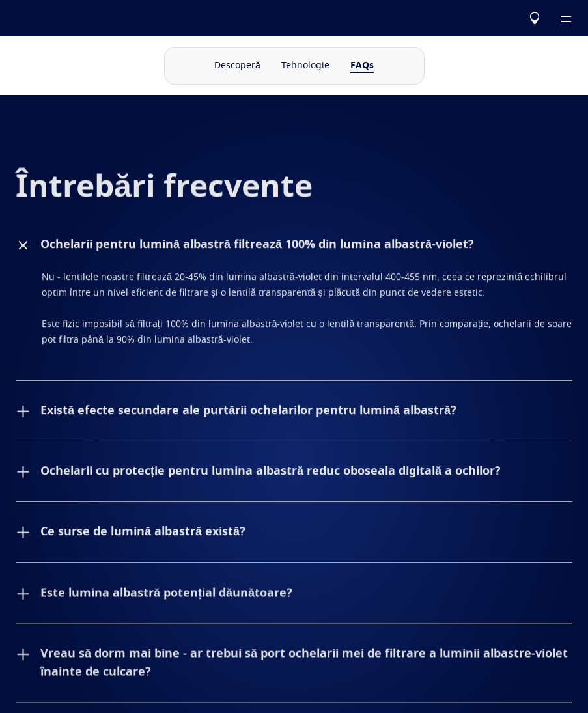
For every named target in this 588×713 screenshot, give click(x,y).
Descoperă (237, 66)
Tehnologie (305, 66)
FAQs (362, 66)
